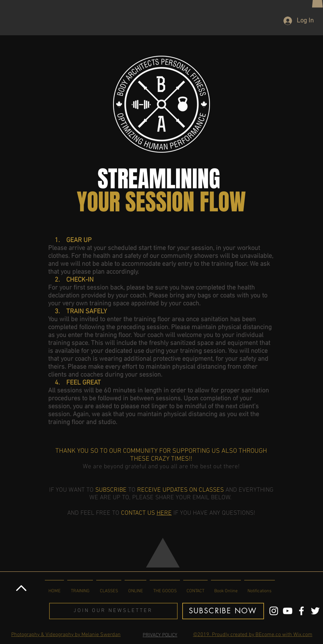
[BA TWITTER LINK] (315, 611)
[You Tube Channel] (288, 611)
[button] (113, 611)
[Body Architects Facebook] (301, 611)
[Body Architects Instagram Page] (274, 611)
